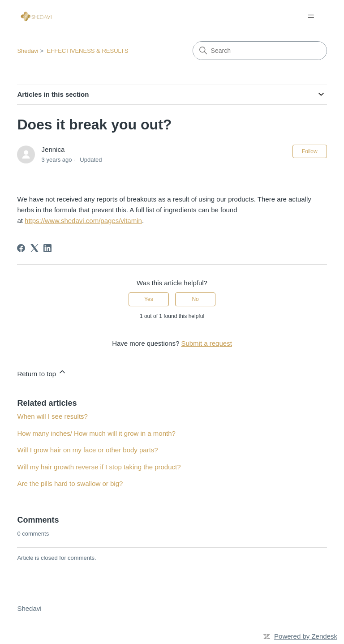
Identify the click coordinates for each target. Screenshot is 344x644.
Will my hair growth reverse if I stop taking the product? (99, 467)
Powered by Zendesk (306, 636)
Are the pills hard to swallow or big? (70, 483)
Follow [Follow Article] (310, 151)
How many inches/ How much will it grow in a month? (96, 433)
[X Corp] (34, 248)
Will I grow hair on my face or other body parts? (87, 450)
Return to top (42, 372)
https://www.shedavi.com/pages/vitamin (83, 221)
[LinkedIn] (47, 248)
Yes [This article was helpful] (149, 299)
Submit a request (206, 343)
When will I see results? (52, 416)
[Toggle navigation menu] (311, 16)
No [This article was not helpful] (195, 299)
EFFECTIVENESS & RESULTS (88, 51)
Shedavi (28, 51)
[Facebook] (21, 248)
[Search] (260, 51)
